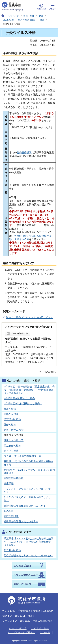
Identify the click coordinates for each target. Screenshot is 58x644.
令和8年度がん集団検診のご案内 (23, 404)
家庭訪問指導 (11, 516)
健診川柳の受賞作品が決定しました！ (25, 506)
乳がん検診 (10, 425)
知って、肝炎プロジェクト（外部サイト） (30, 317)
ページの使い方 (18, 628)
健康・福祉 (29, 16)
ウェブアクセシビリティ (22, 632)
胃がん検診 (10, 409)
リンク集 (45, 632)
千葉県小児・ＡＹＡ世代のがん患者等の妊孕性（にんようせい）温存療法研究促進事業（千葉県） (28, 542)
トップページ (12, 16)
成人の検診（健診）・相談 (31, 20)
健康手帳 (9, 484)
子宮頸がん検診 (12, 419)
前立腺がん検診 (12, 446)
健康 (41, 16)
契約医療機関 (24, 153)
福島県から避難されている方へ (21, 521)
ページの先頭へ (47, 372)
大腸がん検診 (11, 414)
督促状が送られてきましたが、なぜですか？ (28, 555)
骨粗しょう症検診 (14, 440)
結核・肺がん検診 (14, 430)
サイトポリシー (40, 628)
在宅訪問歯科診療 (14, 478)
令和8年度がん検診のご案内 (19, 398)
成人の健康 (8, 20)
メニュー (53, 7)
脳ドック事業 (11, 451)
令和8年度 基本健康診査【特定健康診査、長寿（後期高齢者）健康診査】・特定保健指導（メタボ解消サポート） (29, 390)
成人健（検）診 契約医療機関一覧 (23, 456)
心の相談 (9, 511)
